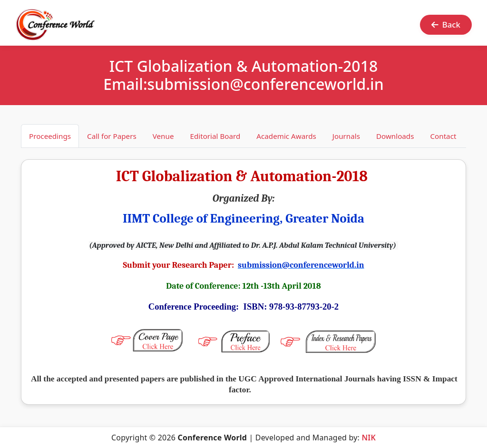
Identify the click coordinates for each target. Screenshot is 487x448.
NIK (369, 438)
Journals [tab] (346, 136)
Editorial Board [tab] (215, 136)
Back (446, 24)
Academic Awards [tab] (286, 136)
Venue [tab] (163, 136)
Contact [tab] (443, 136)
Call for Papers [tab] (112, 136)
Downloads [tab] (395, 136)
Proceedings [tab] (50, 136)
